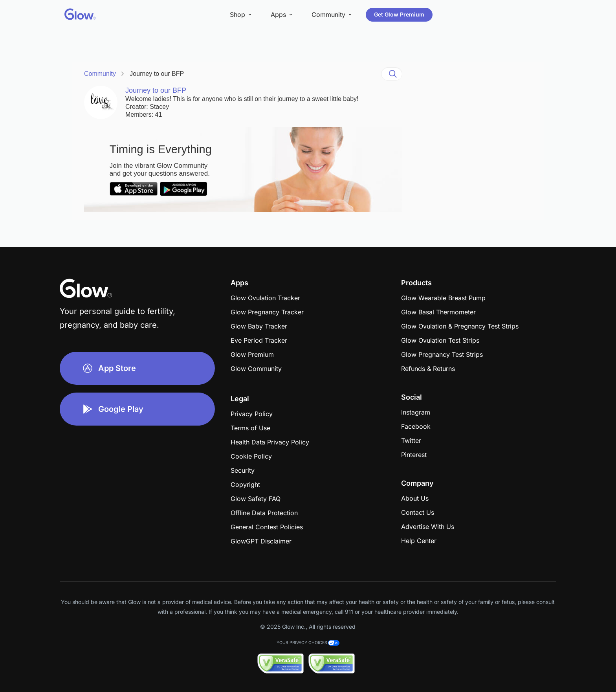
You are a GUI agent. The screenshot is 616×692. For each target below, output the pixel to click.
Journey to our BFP (157, 74)
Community (100, 74)
